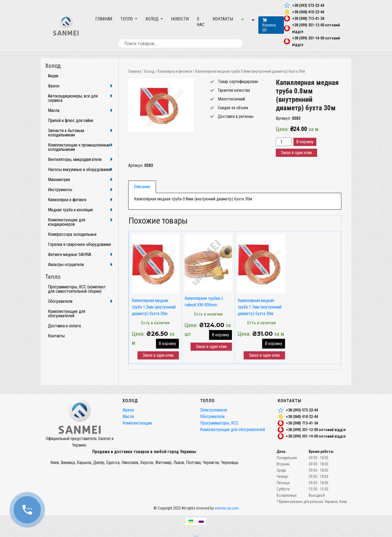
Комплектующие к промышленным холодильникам (79, 147)
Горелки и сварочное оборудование (79, 244)
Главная (104, 19)
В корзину (305, 142)
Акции (53, 76)
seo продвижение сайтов (196, 536)
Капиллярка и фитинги (67, 200)
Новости (180, 19)
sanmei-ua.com (227, 508)
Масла (54, 110)
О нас (201, 22)
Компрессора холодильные (72, 234)
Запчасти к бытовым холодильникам (66, 133)
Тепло (127, 19)
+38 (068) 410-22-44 (308, 12)
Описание (142, 187)
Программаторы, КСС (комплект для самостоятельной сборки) (77, 289)
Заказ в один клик (296, 153)
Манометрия (59, 180)
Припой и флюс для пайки (71, 120)
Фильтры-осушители (66, 265)
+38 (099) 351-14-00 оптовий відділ (316, 436)
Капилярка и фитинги (175, 71)
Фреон (54, 86)
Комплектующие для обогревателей (67, 314)
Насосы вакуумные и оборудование (79, 170)
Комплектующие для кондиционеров (67, 222)
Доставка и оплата (64, 326)
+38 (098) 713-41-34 (308, 19)
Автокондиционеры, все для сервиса (73, 98)
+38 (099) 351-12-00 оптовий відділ (316, 430)
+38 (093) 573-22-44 (308, 5)
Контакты (223, 19)
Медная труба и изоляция (70, 210)
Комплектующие (137, 423)
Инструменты (60, 190)
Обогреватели (60, 301)
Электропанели (214, 410)
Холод (152, 19)
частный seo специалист (196, 536)
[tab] (142, 187)
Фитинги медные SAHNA (70, 254)
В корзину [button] (167, 344)
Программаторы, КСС (219, 423)
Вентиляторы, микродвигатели (75, 159)
